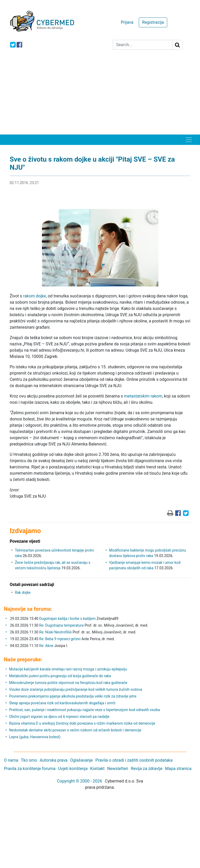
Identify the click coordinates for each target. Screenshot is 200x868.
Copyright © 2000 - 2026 (80, 781)
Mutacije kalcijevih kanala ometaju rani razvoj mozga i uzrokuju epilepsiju (68, 669)
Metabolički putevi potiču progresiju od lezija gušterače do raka (60, 676)
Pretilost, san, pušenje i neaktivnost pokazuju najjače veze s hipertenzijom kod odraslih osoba (85, 710)
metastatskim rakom (143, 396)
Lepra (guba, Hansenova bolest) (35, 737)
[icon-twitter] (13, 45)
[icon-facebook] (19, 45)
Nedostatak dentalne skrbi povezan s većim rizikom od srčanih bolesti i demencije (75, 730)
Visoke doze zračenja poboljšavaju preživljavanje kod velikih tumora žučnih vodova (76, 689)
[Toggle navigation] (189, 140)
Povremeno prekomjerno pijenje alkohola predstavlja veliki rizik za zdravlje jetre (73, 696)
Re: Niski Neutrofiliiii (56, 632)
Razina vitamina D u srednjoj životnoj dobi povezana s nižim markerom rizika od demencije (82, 723)
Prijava (127, 22)
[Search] (143, 45)
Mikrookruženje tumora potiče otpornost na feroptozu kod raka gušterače (68, 683)
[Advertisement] (100, 95)
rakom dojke (35, 296)
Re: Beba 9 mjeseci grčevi (60, 639)
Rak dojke (23, 592)
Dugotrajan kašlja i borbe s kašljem (68, 619)
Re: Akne (47, 646)
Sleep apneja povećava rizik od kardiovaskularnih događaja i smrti (62, 703)
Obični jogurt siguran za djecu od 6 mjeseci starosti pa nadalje (59, 717)
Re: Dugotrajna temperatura (62, 625)
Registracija (153, 22)
